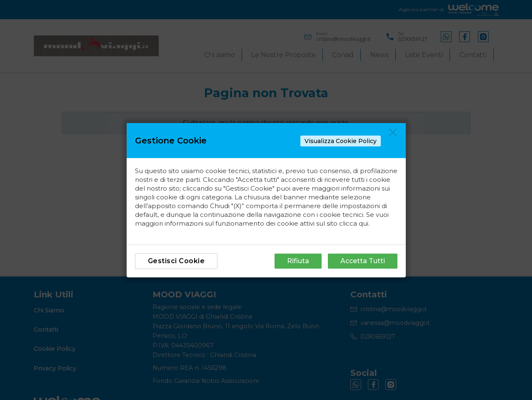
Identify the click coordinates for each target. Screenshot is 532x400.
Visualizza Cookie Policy (341, 141)
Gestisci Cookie (176, 261)
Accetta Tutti (363, 261)
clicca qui (354, 223)
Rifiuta (298, 261)
